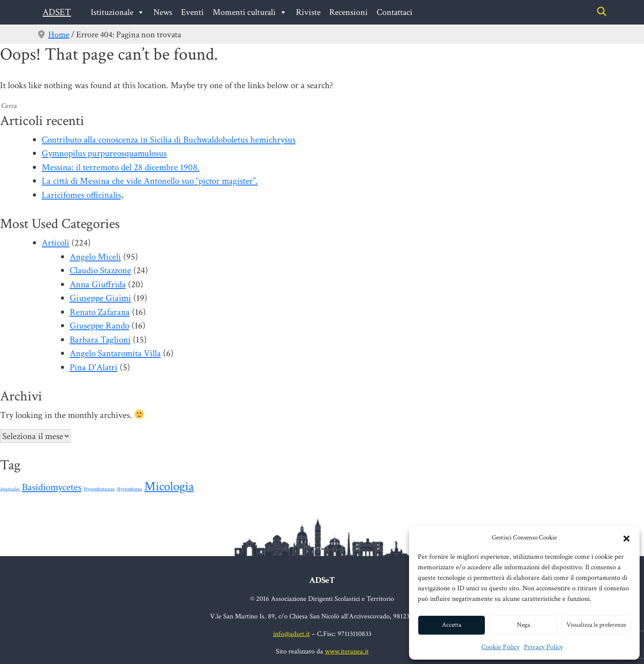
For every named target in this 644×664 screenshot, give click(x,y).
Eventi (192, 12)
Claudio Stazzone (100, 270)
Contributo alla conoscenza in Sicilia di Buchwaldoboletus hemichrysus (169, 140)
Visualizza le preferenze (596, 625)
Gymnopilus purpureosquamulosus (104, 153)
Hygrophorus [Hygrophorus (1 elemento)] (130, 489)
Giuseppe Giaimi (100, 298)
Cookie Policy (500, 647)
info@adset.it (292, 634)
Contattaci (395, 12)
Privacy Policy (543, 647)
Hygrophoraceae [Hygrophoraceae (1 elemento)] (99, 489)
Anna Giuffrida (98, 284)
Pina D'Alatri (94, 367)
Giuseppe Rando (100, 326)
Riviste (308, 12)
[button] (626, 538)
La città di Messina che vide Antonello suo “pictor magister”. (150, 181)
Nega (523, 625)
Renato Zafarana (100, 312)
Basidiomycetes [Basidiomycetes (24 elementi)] (52, 487)
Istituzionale (118, 12)
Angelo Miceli (95, 257)
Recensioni (349, 12)
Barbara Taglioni (100, 340)
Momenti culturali (250, 12)
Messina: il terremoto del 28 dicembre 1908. (121, 167)
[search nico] (322, 106)
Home (59, 35)
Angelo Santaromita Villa (115, 353)
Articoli (55, 243)
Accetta (452, 625)
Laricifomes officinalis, (82, 195)
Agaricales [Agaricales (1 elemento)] (10, 489)
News (163, 12)
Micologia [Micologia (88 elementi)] (169, 486)
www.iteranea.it (347, 652)
